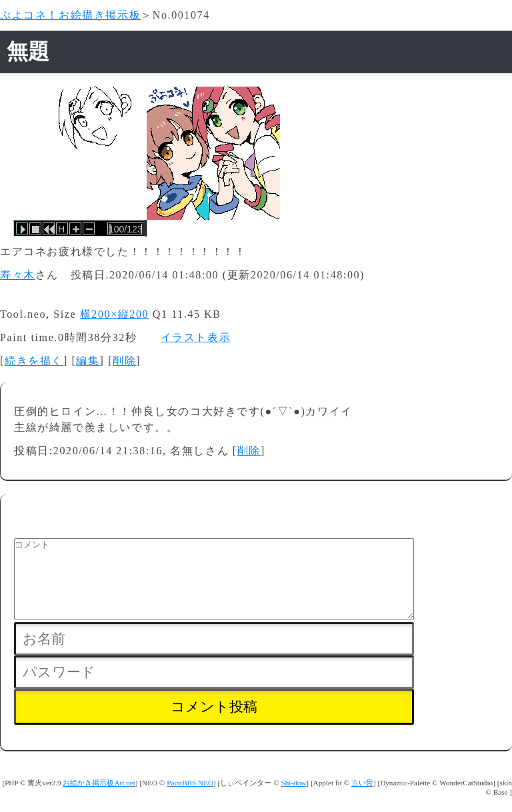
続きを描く (34, 361)
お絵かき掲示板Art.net (99, 799)
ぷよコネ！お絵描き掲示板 (70, 15)
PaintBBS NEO (190, 799)
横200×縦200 (114, 314)
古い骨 (362, 799)
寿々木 (18, 275)
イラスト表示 (196, 337)
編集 (88, 361)
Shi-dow (293, 799)
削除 (124, 361)
